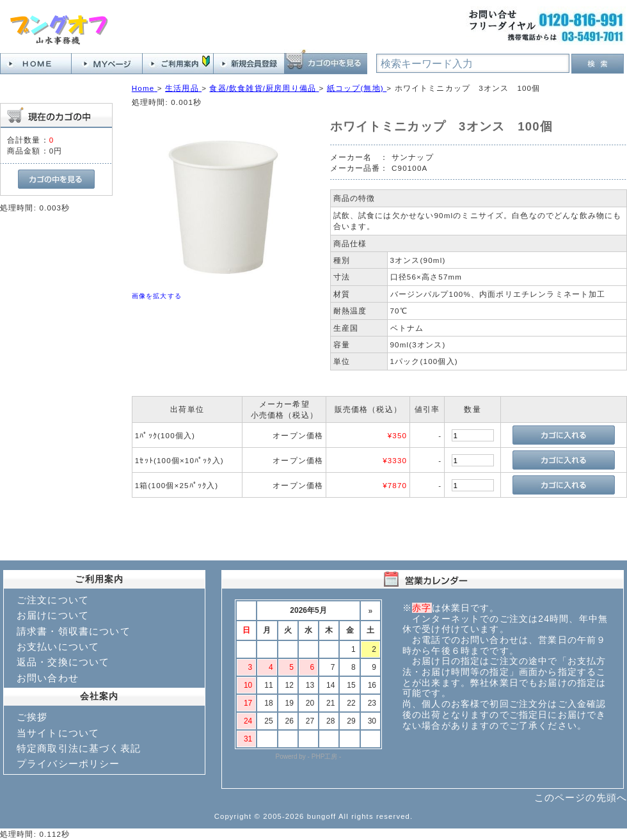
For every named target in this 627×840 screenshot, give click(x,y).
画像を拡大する (157, 296)
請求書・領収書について (74, 631)
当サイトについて (58, 733)
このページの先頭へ (581, 797)
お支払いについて (58, 646)
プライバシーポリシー (68, 764)
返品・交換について (63, 662)
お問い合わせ (48, 678)
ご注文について (53, 600)
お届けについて (53, 615)
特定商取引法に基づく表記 (79, 748)
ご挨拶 (32, 717)
